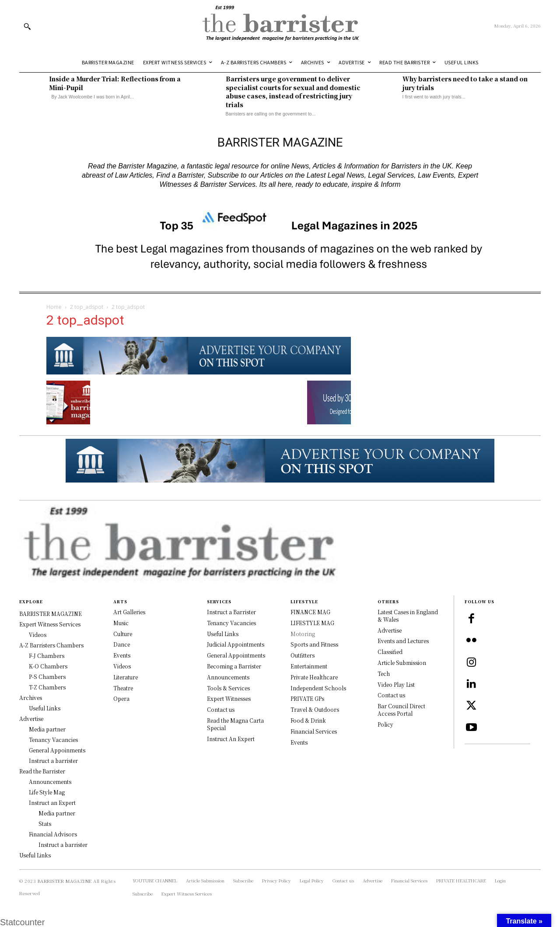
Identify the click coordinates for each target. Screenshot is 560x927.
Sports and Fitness (314, 644)
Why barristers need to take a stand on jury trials (465, 83)
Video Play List (396, 684)
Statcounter (22, 922)
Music (121, 623)
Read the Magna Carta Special (235, 724)
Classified (390, 652)
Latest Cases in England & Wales (408, 616)
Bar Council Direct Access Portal (401, 710)
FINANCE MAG (310, 612)
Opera (121, 698)
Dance (122, 644)
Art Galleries (129, 612)
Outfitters (303, 655)
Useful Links (223, 634)
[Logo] (280, 26)
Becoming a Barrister (234, 666)
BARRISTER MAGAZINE (65, 881)
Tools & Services (228, 688)
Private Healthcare (314, 677)
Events (122, 655)
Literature (126, 677)
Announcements (228, 677)
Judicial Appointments (236, 644)
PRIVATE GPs (307, 698)
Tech (384, 673)
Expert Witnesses (229, 698)
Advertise (390, 630)
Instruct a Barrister (231, 612)
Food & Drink (308, 720)
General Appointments (236, 655)
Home (54, 307)
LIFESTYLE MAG (312, 623)
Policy (385, 724)
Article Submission (402, 663)
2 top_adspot (87, 307)
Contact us (221, 709)
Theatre (123, 688)
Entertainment (309, 666)
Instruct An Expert (231, 739)
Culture (123, 634)
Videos (122, 666)
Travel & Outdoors (315, 709)
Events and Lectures (403, 641)
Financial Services (314, 731)
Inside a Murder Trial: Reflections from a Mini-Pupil (115, 83)
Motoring (303, 634)
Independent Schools (318, 688)
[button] (27, 26)
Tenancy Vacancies (231, 623)
